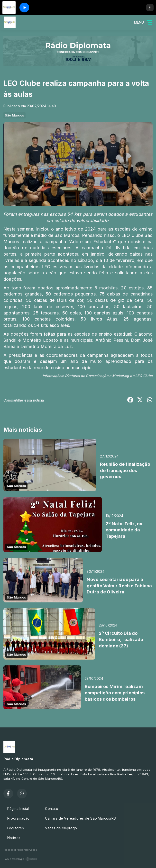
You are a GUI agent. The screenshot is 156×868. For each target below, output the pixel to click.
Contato (51, 809)
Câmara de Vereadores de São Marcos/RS (80, 818)
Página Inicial (18, 809)
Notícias (14, 838)
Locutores (16, 828)
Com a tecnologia (20, 859)
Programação (18, 818)
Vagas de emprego (61, 828)
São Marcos (14, 115)
